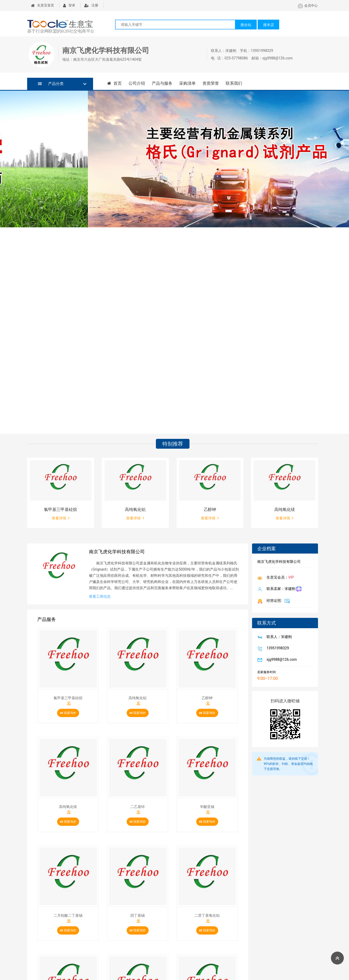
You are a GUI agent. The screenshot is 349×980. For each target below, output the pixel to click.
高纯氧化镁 (285, 510)
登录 (69, 5)
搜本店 (269, 25)
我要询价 (68, 713)
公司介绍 (137, 83)
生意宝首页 (43, 5)
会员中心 (308, 6)
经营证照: (277, 601)
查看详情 (61, 518)
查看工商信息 (100, 596)
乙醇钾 (210, 510)
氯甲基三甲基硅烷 (60, 510)
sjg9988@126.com (281, 660)
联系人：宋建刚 (278, 637)
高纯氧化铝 (135, 510)
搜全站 (246, 25)
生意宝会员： (279, 578)
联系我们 (234, 83)
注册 (91, 5)
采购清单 (187, 83)
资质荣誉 (211, 83)
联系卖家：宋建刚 (283, 589)
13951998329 (277, 649)
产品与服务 (162, 83)
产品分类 (51, 84)
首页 (115, 83)
